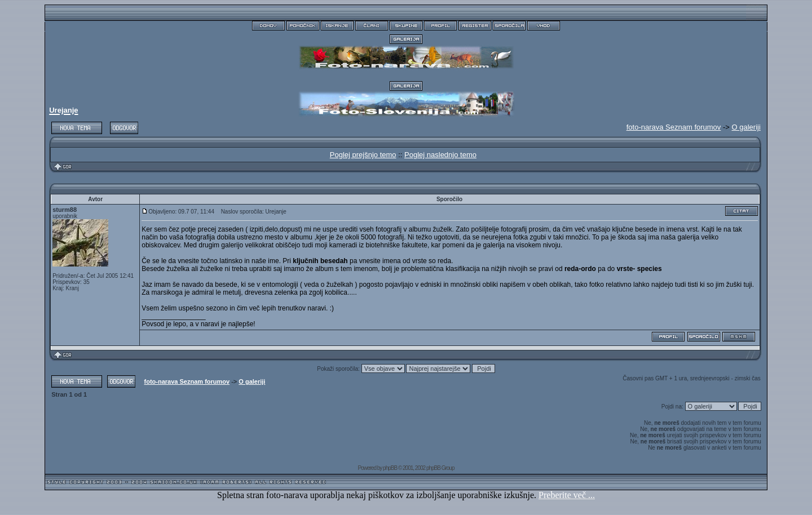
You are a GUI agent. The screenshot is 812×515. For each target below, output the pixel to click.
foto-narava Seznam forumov (187, 381)
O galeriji (746, 127)
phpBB (390, 468)
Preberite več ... (567, 495)
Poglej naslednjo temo (440, 155)
